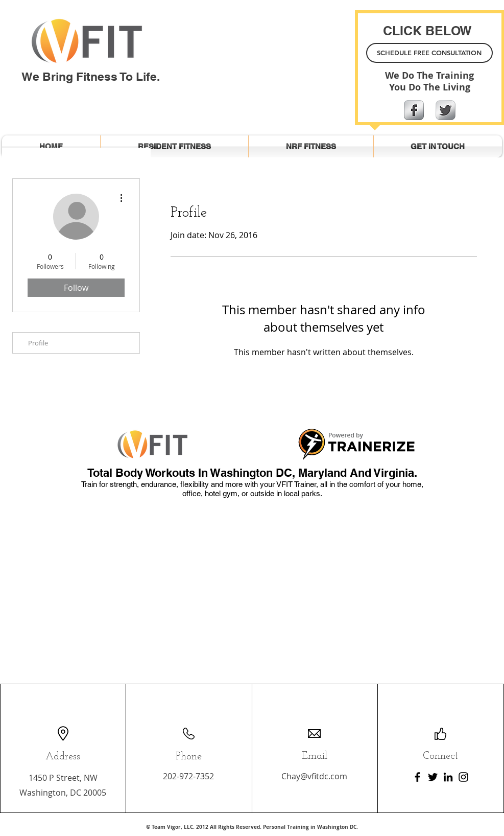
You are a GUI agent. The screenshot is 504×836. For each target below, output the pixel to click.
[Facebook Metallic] (414, 110)
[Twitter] (433, 777)
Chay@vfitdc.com (314, 776)
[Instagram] (463, 777)
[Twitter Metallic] (446, 110)
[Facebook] (417, 777)
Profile (38, 343)
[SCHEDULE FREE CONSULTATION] (429, 53)
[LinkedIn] (448, 777)
